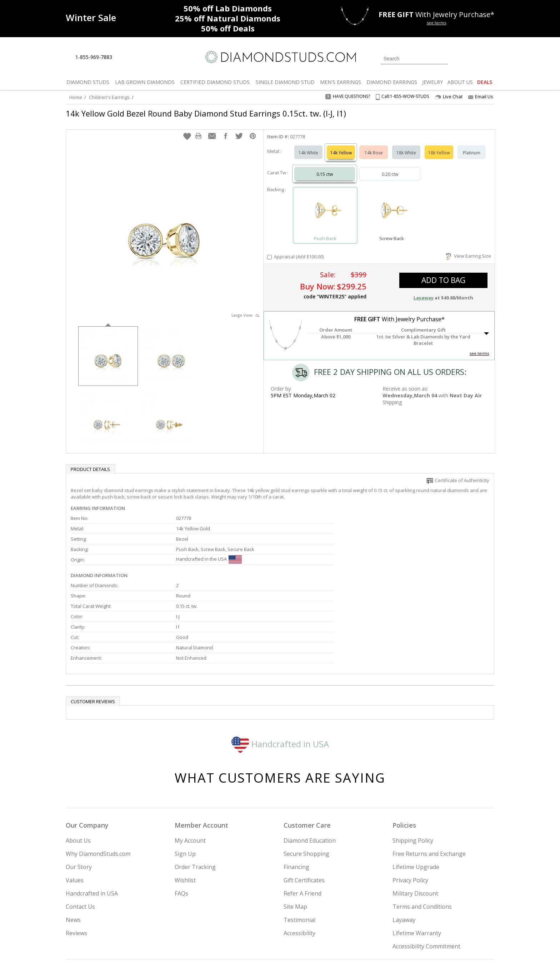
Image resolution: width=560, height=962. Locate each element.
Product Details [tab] (90, 462)
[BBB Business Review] (225, 946)
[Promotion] (91, 18)
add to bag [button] (443, 273)
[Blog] (444, 920)
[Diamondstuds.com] (280, 57)
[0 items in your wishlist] (473, 58)
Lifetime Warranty (417, 861)
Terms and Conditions (422, 834)
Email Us (481, 96)
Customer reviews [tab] (93, 629)
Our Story (79, 795)
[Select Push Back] (325, 205)
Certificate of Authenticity (458, 473)
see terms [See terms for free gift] (436, 23)
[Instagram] (374, 920)
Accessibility (299, 861)
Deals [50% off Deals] (228, 28)
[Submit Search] (442, 58)
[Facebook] (409, 920)
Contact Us (80, 834)
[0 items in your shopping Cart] (489, 58)
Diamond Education (310, 768)
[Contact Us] (140, 57)
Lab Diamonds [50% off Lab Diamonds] (228, 8)
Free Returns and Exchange (429, 782)
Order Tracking (195, 795)
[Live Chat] (124, 58)
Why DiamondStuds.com (98, 782)
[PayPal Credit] (337, 946)
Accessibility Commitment (426, 874)
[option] (108, 348)
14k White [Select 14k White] (308, 146)
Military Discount (415, 821)
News (73, 848)
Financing (296, 795)
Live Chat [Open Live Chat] (449, 97)
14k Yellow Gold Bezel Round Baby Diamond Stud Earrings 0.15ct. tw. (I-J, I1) (206, 113)
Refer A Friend (302, 821)
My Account (190, 768)
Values (75, 808)
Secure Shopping (306, 782)
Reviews (76, 861)
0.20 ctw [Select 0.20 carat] (390, 167)
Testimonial (299, 848)
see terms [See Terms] (479, 346)
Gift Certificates (304, 808)
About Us (78, 768)
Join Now (309, 918)
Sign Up (185, 782)
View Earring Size (468, 249)
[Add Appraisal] (269, 250)
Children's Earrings (109, 97)
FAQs (181, 821)
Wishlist (185, 808)
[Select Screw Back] (391, 205)
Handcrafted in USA (280, 671)
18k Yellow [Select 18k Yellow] (439, 146)
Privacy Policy (410, 808)
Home (76, 97)
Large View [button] (245, 308)
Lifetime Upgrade (416, 795)
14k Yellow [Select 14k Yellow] (341, 146)
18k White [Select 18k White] (406, 146)
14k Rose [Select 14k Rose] (374, 146)
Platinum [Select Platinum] (472, 146)
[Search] (414, 59)
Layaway (404, 848)
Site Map (295, 834)
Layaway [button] (424, 291)
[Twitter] (393, 920)
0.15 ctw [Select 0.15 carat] (325, 167)
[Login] (457, 58)
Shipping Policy (413, 768)
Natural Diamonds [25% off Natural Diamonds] (228, 18)
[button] (187, 129)
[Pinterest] (425, 920)
